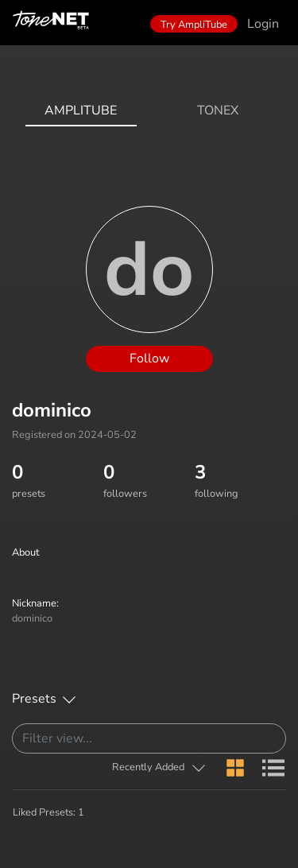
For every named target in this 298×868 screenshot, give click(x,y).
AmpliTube (81, 110)
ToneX (218, 110)
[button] (159, 767)
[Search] (149, 738)
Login (263, 24)
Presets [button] (34, 699)
